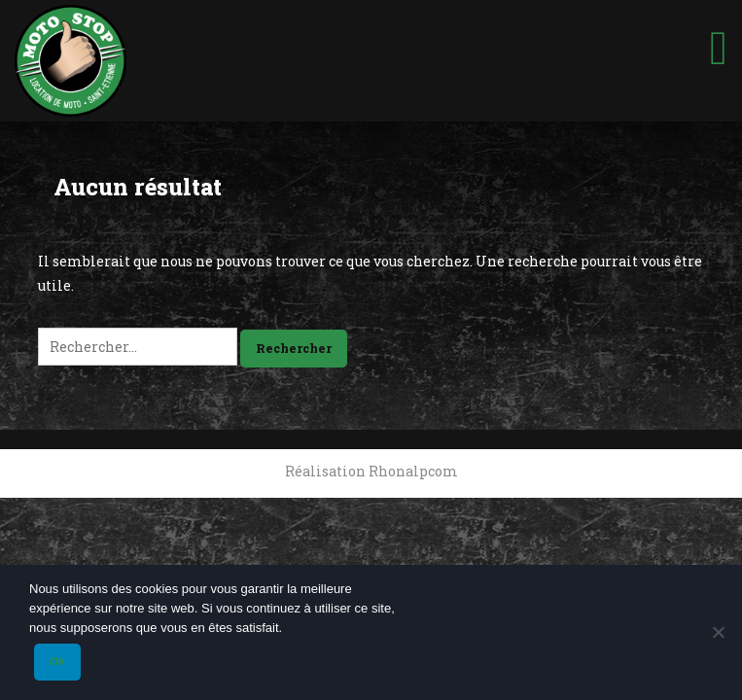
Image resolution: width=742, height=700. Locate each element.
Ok (57, 661)
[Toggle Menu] (719, 40)
